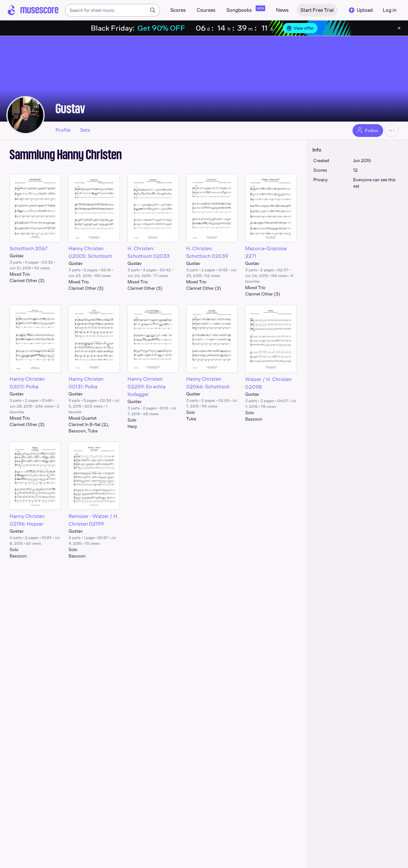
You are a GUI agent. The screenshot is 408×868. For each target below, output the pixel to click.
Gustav (70, 108)
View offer (300, 28)
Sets (85, 130)
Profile (63, 130)
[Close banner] (399, 28)
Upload (360, 10)
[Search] (153, 10)
